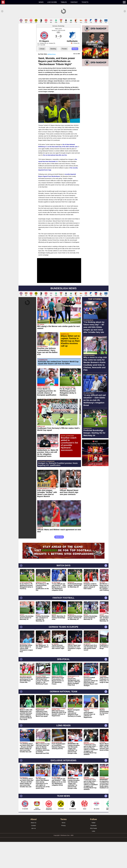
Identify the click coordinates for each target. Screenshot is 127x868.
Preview (64, 75)
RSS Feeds (94, 854)
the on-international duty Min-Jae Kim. (55, 181)
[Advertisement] (64, 30)
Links (93, 857)
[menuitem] (19, 2)
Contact (34, 852)
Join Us (34, 854)
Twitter (93, 849)
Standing (53, 75)
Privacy (63, 852)
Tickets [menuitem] (85, 2)
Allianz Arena (58, 55)
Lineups (42, 75)
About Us (34, 849)
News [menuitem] (41, 2)
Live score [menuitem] (52, 2)
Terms (64, 849)
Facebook (93, 852)
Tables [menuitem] (64, 2)
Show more (59, 563)
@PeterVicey (52, 80)
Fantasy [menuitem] (74, 2)
